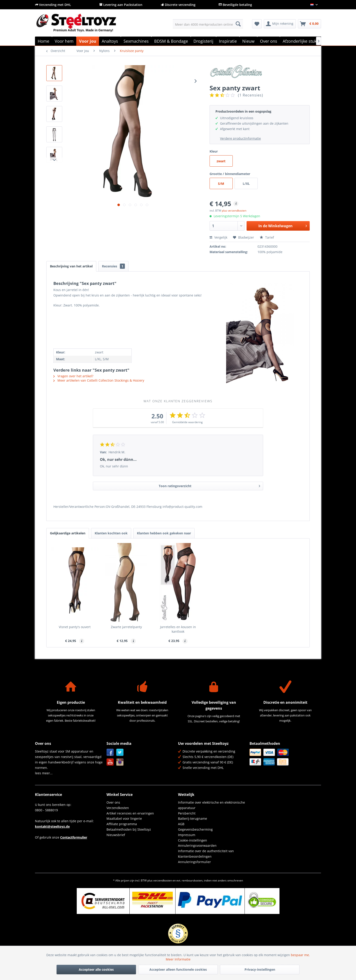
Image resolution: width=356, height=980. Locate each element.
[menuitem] (208, 24)
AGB (181, 824)
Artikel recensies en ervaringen (130, 813)
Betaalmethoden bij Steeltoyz (129, 829)
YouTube (110, 762)
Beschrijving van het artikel (71, 266)
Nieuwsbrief (116, 835)
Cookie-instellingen (193, 840)
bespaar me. (300, 955)
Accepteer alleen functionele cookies (178, 969)
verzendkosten (163, 880)
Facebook (110, 752)
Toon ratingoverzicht (209, 485)
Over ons (113, 802)
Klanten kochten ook (111, 533)
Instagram (120, 762)
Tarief (267, 237)
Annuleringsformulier (194, 862)
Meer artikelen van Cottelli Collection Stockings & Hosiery (99, 380)
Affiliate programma (122, 824)
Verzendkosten (118, 808)
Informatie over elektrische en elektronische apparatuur (211, 805)
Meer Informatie (178, 959)
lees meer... (44, 773)
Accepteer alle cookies (96, 969)
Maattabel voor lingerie (124, 818)
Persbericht (187, 813)
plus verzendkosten (234, 211)
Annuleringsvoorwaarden (197, 845)
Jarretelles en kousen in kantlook (178, 629)
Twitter (120, 752)
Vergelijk (218, 237)
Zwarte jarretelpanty (126, 627)
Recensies (113, 266)
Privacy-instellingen (260, 969)
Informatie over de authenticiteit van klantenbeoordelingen (206, 854)
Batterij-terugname (193, 818)
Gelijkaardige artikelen (68, 533)
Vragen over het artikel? (73, 376)
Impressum (187, 835)
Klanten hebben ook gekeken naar (164, 533)
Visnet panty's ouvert (75, 627)
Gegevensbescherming (195, 829)
